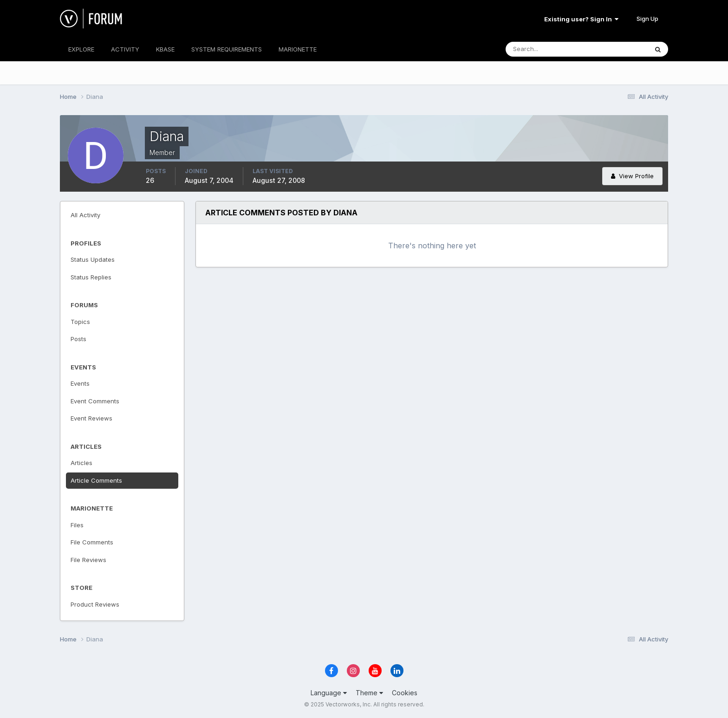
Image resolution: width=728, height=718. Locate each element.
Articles (81, 463)
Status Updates (93, 259)
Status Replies (91, 277)
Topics (80, 322)
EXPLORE (81, 49)
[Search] (546, 49)
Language (329, 693)
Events (80, 383)
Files (77, 525)
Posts (78, 339)
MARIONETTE (298, 49)
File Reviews (88, 560)
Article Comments (96, 480)
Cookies (405, 693)
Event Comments (95, 401)
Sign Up (647, 19)
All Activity (85, 215)
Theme (369, 693)
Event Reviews (91, 418)
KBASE (165, 49)
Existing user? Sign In (581, 19)
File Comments (92, 542)
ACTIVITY (125, 49)
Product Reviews (95, 604)
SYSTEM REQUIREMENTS (227, 49)
